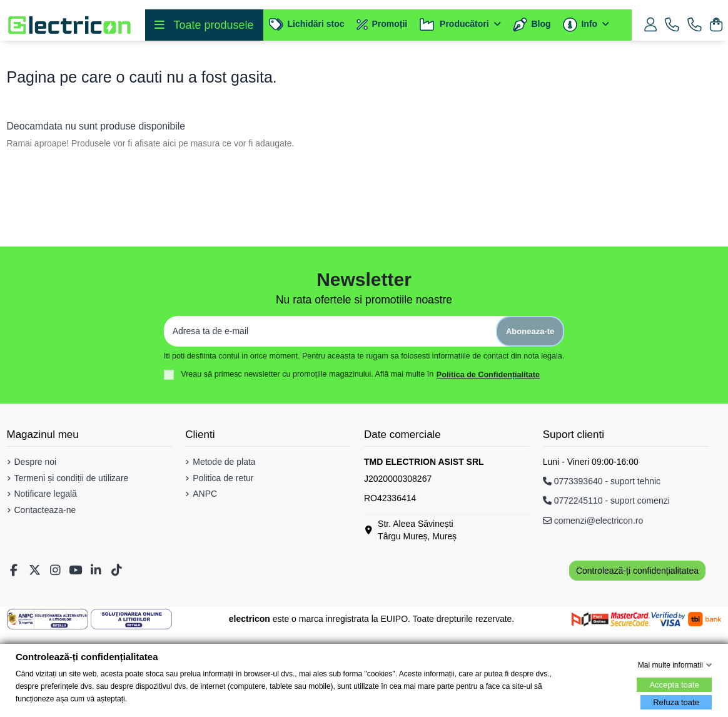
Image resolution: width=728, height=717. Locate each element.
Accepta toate (674, 685)
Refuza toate (676, 702)
